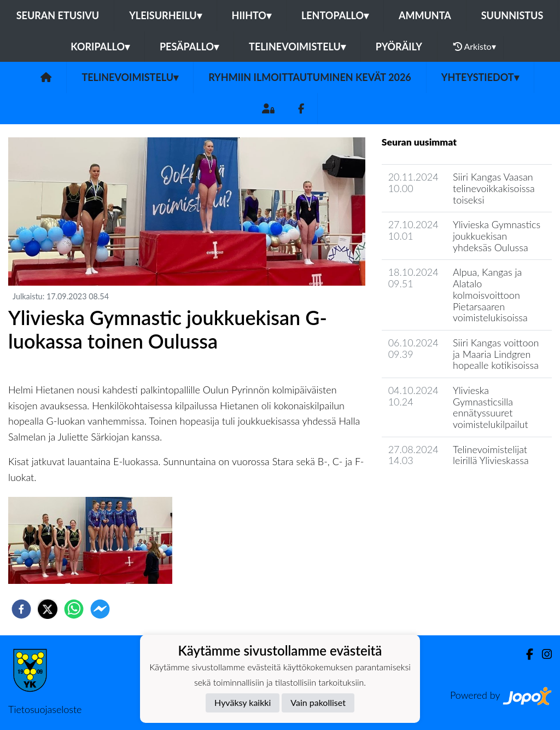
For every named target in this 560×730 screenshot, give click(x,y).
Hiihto (252, 15)
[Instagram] (542, 654)
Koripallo (100, 47)
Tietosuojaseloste (45, 709)
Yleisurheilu (165, 15)
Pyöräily (399, 47)
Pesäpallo (189, 47)
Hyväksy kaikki (243, 702)
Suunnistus (512, 15)
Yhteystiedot (480, 77)
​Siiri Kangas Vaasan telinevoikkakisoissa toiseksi (494, 188)
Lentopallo (335, 15)
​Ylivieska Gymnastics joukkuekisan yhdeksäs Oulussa (497, 236)
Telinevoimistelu (297, 47)
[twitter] (48, 609)
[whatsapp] (74, 609)
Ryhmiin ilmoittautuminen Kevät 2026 (310, 77)
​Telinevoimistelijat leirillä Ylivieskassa (491, 455)
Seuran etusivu (58, 15)
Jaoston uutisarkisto (431, 492)
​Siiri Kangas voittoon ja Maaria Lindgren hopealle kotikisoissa (496, 354)
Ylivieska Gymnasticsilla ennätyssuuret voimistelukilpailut (491, 407)
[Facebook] (301, 109)
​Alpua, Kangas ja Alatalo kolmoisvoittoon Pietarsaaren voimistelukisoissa (490, 295)
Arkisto (475, 47)
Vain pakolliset (318, 702)
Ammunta (425, 15)
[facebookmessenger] (100, 609)
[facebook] (21, 609)
